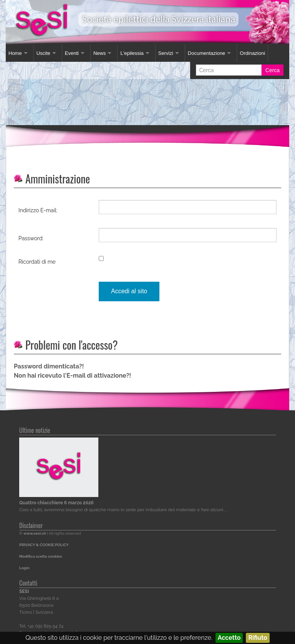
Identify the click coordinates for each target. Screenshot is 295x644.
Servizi (166, 53)
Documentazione (207, 53)
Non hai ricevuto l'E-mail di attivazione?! (72, 376)
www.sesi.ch (35, 533)
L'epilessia (132, 53)
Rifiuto (258, 638)
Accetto (229, 638)
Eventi (72, 53)
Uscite (43, 53)
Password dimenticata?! (49, 366)
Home (15, 53)
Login (24, 568)
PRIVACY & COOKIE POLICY (44, 545)
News (100, 53)
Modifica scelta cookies (41, 556)
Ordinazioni (252, 53)
